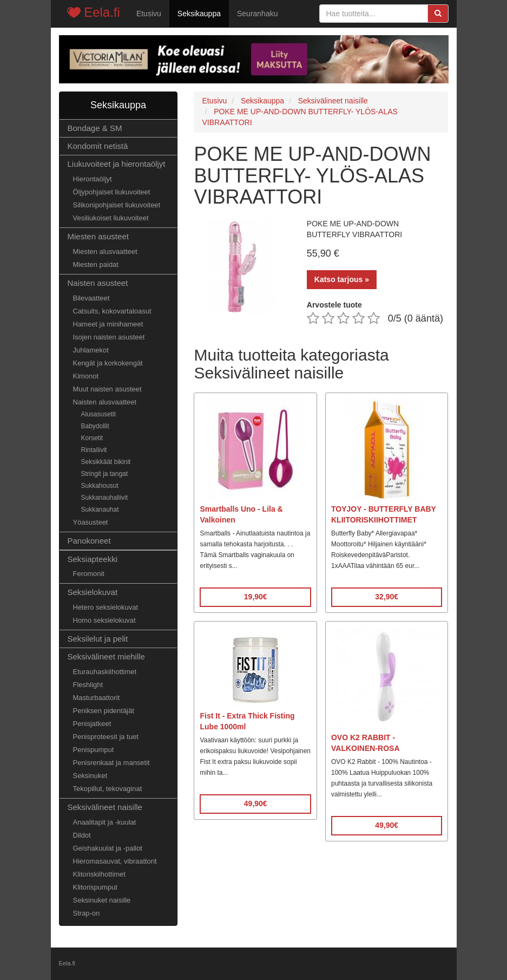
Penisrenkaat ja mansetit (111, 763)
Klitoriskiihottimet (99, 874)
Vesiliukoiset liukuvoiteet (111, 218)
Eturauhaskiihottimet (105, 672)
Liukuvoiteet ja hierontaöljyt (117, 164)
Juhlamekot (91, 350)
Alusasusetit (99, 414)
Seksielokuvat (93, 592)
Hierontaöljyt (93, 179)
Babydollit (95, 426)
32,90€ (387, 597)
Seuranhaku (258, 14)
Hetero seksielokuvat (106, 607)
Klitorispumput (95, 887)
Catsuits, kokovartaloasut (112, 311)
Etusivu (149, 14)
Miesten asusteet (98, 236)
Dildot (82, 835)
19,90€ (256, 597)
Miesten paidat (96, 264)
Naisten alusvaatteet (105, 402)
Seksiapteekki (93, 559)
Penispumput (94, 750)
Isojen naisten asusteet (109, 337)
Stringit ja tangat (105, 474)
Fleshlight (88, 685)
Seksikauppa (199, 14)
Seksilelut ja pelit (98, 639)
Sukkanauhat (100, 509)
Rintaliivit (94, 450)
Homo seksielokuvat (104, 620)
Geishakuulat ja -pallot (108, 848)
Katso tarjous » (342, 279)
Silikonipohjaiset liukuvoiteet (117, 205)
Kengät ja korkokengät (108, 363)
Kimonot (86, 376)
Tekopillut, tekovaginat (108, 789)
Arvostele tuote (334, 305)
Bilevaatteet (91, 298)
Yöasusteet (91, 522)
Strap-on (87, 913)
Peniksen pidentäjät (104, 711)
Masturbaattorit (97, 698)
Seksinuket (90, 776)
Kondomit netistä (98, 146)
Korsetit (92, 438)
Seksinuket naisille (102, 900)
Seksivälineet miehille (106, 656)
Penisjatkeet (92, 724)
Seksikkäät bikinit (106, 462)
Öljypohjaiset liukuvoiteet (112, 192)
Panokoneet (89, 541)
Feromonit (89, 574)
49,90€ (256, 803)
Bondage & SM (95, 128)
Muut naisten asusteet (107, 389)
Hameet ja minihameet (108, 324)
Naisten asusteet (98, 283)
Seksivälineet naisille (105, 807)
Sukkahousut (100, 486)
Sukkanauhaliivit (105, 498)
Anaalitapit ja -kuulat (105, 822)
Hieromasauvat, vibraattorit (115, 861)
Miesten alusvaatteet (105, 251)
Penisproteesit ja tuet (106, 737)
